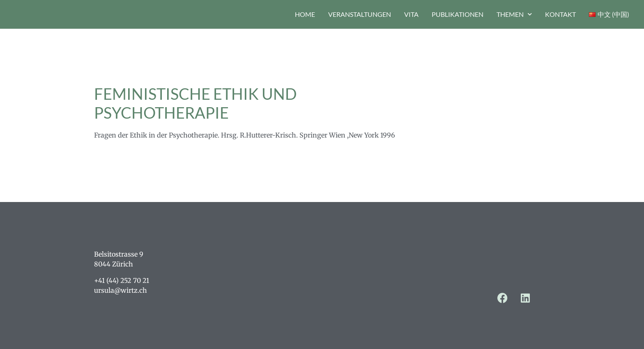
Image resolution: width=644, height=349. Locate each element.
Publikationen (458, 14)
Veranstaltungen (360, 14)
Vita (411, 14)
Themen (514, 14)
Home (305, 14)
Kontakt (560, 14)
